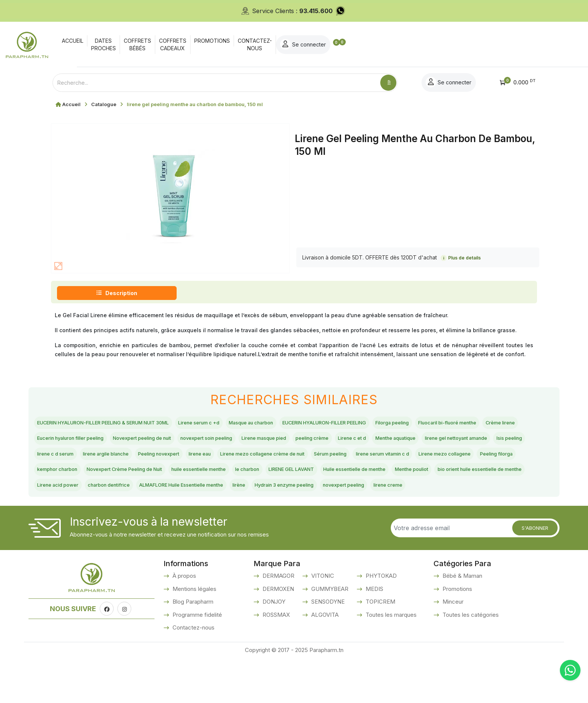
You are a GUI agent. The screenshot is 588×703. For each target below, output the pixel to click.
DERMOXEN (277, 634)
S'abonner (535, 573)
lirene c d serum (300, 459)
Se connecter (508, 44)
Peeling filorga (380, 476)
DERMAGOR (278, 621)
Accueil (71, 104)
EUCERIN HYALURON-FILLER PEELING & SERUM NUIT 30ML (123, 424)
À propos (184, 621)
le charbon (238, 494)
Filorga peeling (487, 424)
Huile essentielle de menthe (373, 494)
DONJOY (273, 647)
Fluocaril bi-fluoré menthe (74, 441)
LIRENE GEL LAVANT (294, 494)
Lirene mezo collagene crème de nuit (91, 476)
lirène (405, 511)
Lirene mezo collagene (316, 476)
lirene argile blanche (362, 459)
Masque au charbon (308, 424)
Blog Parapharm (192, 647)
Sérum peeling (175, 476)
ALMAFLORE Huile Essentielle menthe (333, 511)
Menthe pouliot (444, 494)
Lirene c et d (55, 459)
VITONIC (322, 621)
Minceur (452, 647)
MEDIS (374, 634)
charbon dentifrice (242, 511)
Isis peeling (251, 459)
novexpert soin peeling (381, 441)
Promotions (457, 634)
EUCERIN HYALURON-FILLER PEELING (401, 424)
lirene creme (118, 529)
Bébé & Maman (462, 621)
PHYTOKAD (380, 621)
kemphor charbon (436, 476)
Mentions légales (194, 634)
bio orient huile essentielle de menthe (91, 511)
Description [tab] (117, 293)
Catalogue (104, 104)
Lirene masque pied (452, 441)
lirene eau (478, 459)
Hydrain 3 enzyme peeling (461, 511)
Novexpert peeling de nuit (301, 441)
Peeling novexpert (427, 459)
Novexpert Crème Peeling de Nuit (86, 494)
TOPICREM (380, 647)
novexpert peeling (64, 529)
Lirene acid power (180, 511)
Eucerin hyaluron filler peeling (211, 441)
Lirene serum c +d (244, 424)
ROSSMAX (275, 660)
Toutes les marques (390, 660)
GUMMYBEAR (329, 634)
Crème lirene (140, 441)
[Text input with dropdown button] (216, 83)
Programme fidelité (196, 660)
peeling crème (511, 441)
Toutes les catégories (470, 660)
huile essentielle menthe (179, 494)
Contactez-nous (193, 672)
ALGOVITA (324, 660)
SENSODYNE (327, 647)
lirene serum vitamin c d (239, 476)
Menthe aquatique (109, 459)
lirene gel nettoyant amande (185, 459)
